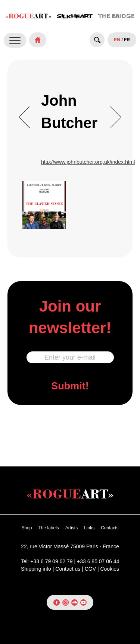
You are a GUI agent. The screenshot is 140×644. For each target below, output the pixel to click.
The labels (48, 528)
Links (89, 528)
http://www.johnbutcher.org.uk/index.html (88, 162)
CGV (90, 569)
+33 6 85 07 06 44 (98, 561)
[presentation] (70, 435)
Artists (71, 528)
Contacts (110, 528)
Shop (27, 528)
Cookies (110, 569)
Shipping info (36, 569)
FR (127, 40)
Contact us (68, 569)
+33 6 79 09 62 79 (51, 561)
